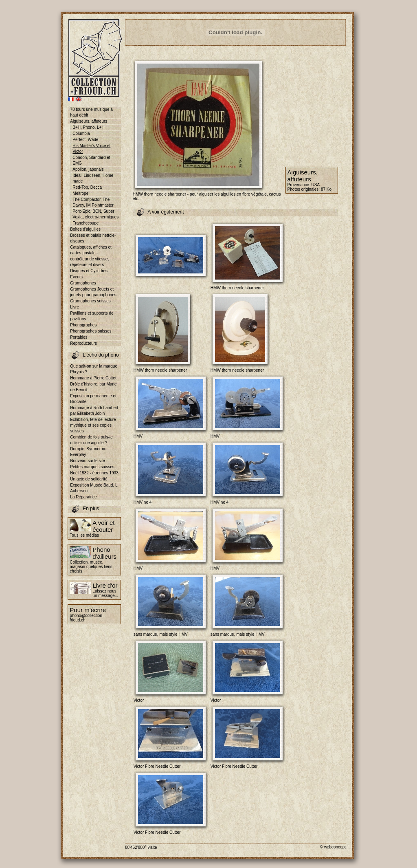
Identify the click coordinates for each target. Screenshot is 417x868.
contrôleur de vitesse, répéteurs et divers (89, 262)
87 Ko (326, 189)
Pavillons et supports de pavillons (92, 316)
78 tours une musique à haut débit (91, 112)
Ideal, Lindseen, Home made (93, 178)
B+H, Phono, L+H (88, 127)
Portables (79, 337)
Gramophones (83, 283)
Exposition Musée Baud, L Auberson (94, 488)
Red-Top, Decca (87, 187)
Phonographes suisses (91, 331)
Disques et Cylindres (89, 271)
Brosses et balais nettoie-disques (93, 238)
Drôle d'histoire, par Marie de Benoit (93, 387)
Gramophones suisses (90, 301)
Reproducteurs (83, 343)
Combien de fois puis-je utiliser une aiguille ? (91, 440)
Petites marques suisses (92, 467)
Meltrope (80, 193)
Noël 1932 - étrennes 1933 (94, 473)
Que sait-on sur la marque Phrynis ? (94, 369)
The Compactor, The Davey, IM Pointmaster (93, 202)
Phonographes (83, 325)
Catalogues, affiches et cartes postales (91, 250)
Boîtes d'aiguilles (85, 229)
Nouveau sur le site (88, 461)
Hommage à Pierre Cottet (93, 378)
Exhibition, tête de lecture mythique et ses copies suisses (93, 425)
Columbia (81, 133)
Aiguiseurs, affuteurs (89, 121)
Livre (75, 307)
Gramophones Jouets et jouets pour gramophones (93, 292)
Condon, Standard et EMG (91, 160)
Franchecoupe (86, 223)
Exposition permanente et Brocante (93, 399)
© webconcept (333, 847)
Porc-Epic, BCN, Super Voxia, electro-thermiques (95, 214)
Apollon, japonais (88, 169)
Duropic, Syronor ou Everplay (88, 452)
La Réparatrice (83, 497)
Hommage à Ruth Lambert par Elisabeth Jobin (94, 411)
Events (76, 277)
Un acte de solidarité (89, 479)
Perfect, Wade (85, 140)
